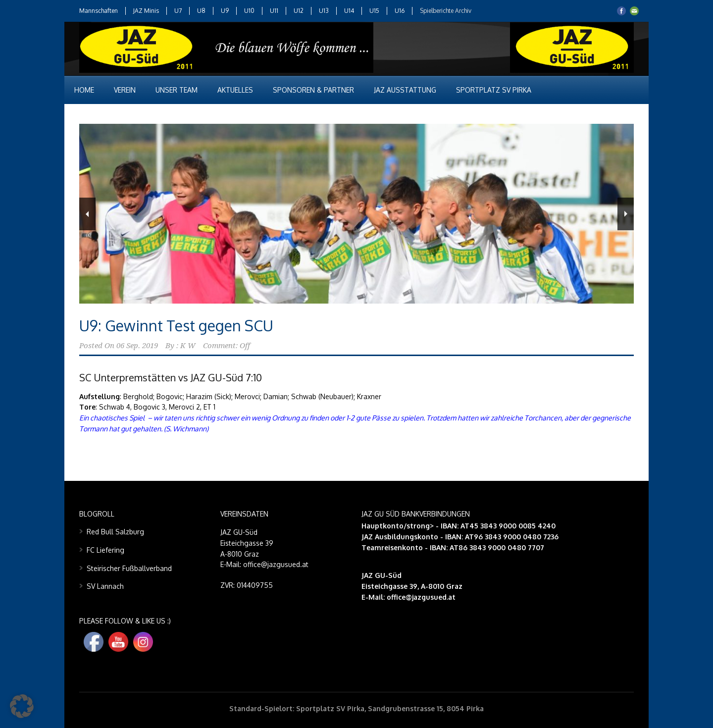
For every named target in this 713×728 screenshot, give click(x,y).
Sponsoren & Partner (313, 90)
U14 (349, 11)
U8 (201, 11)
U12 (299, 11)
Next (626, 214)
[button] (22, 706)
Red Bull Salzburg (115, 532)
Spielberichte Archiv (446, 11)
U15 (374, 11)
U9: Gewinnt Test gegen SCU (176, 325)
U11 (274, 11)
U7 (178, 11)
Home (84, 90)
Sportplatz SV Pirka (494, 90)
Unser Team (177, 90)
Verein (125, 90)
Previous (87, 214)
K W (188, 346)
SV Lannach (105, 586)
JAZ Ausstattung (405, 90)
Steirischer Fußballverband (129, 568)
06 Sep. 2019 (137, 346)
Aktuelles (235, 90)
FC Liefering (105, 550)
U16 (400, 11)
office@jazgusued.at (421, 597)
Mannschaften (99, 11)
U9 (225, 11)
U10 (249, 11)
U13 (324, 11)
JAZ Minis (146, 11)
